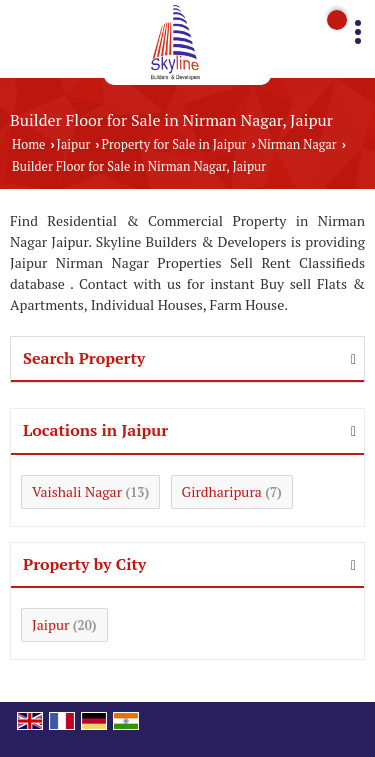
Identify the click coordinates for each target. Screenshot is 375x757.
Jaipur (74, 144)
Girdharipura (222, 491)
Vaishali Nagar (77, 491)
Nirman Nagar (297, 144)
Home (28, 144)
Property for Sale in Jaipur (174, 144)
